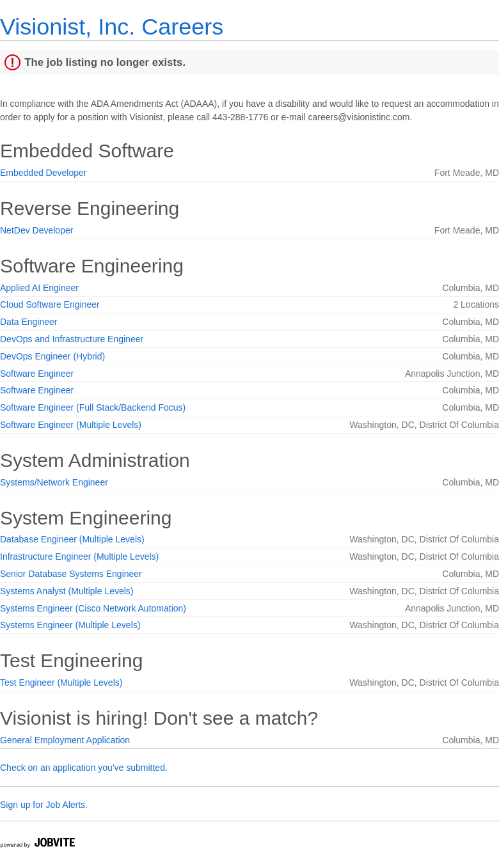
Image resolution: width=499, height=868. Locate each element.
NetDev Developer (36, 230)
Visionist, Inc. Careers (112, 27)
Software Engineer (37, 374)
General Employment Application (65, 740)
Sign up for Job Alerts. (44, 805)
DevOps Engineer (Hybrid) (52, 356)
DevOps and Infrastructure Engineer (72, 339)
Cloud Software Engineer (50, 304)
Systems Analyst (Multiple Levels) (67, 591)
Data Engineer (29, 322)
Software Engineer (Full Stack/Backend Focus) (93, 407)
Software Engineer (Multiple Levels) (71, 425)
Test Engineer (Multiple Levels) (61, 683)
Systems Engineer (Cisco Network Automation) (93, 608)
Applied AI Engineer (39, 288)
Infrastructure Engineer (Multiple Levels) (79, 556)
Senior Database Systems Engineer (71, 574)
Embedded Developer (43, 173)
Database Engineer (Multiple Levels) (72, 539)
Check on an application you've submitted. (84, 768)
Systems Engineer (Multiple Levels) (70, 625)
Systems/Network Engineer (54, 482)
